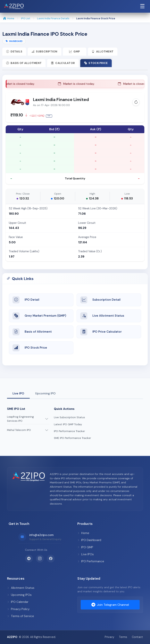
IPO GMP (85, 547)
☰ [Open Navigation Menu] (142, 6)
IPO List (26, 18)
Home (9, 19)
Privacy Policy (18, 609)
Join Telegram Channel (110, 605)
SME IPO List (16, 409)
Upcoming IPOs (19, 595)
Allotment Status (21, 588)
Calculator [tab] (63, 63)
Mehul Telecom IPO (19, 430)
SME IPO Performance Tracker (72, 438)
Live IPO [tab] (18, 393)
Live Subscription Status (69, 418)
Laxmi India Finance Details (53, 18)
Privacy (109, 637)
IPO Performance (91, 561)
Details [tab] (14, 52)
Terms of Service (21, 616)
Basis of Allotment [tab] (24, 63)
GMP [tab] (75, 52)
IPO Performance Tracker (69, 431)
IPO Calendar (18, 602)
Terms (123, 637)
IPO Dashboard (89, 540)
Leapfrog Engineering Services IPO (20, 419)
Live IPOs (86, 554)
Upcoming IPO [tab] (45, 393)
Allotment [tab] (103, 52)
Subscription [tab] (45, 52)
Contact (137, 637)
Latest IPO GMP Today (68, 424)
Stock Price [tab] (96, 63)
